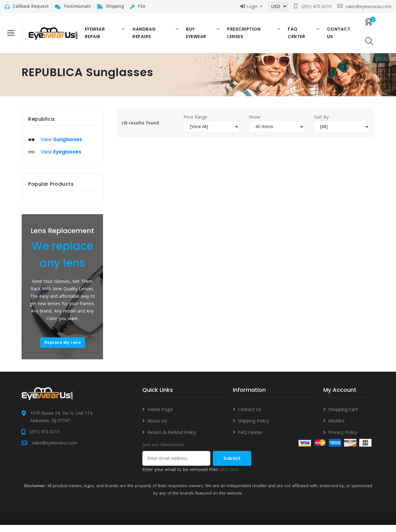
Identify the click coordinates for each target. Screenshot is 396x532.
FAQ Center (295, 36)
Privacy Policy (343, 439)
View (61, 146)
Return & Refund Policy (172, 439)
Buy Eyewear (197, 36)
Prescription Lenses (244, 36)
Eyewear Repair (99, 36)
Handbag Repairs (147, 36)
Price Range (195, 123)
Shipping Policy (254, 428)
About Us (157, 428)
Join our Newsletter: (164, 452)
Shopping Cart (343, 416)
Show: (255, 123)
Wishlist (336, 428)
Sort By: (322, 123)
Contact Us (250, 416)
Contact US (336, 36)
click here (229, 476)
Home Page (160, 416)
